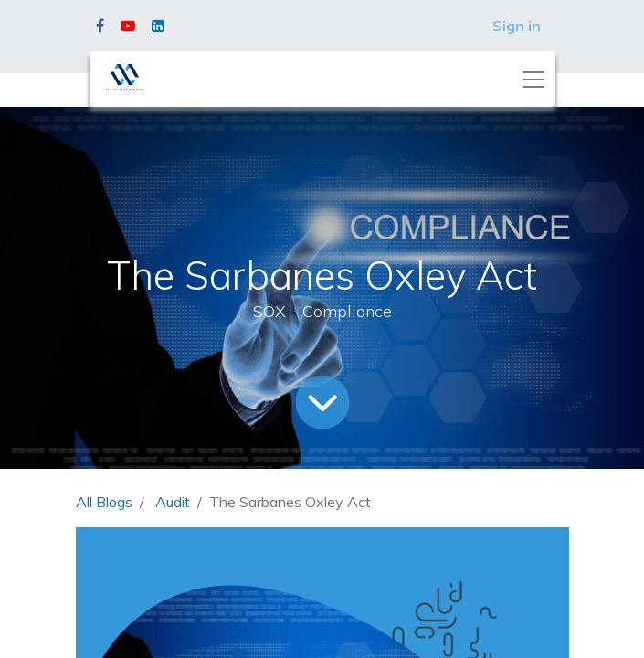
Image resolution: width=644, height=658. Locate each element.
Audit (173, 502)
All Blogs (104, 502)
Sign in (517, 26)
